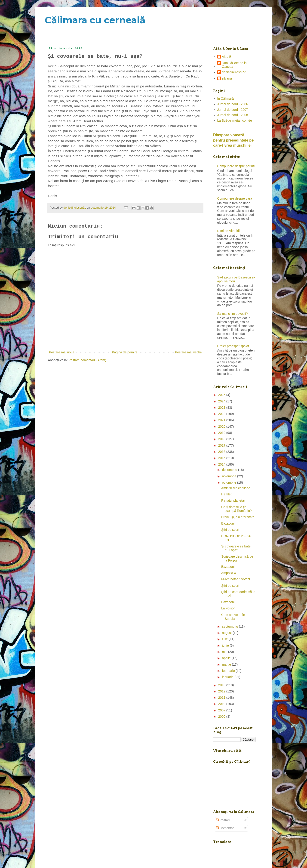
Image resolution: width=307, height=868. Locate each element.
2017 (222, 445)
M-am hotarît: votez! (236, 579)
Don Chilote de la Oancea (234, 65)
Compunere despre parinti (236, 166)
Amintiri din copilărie (236, 488)
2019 (222, 433)
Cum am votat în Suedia (233, 617)
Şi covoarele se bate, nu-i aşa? (236, 548)
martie (227, 664)
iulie (225, 639)
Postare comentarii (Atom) (87, 360)
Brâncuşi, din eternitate (238, 517)
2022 (222, 414)
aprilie (227, 658)
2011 (222, 698)
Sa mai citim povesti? (233, 314)
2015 (222, 458)
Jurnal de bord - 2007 (233, 110)
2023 (222, 408)
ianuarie (228, 677)
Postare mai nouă (62, 352)
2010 (222, 704)
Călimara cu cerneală (95, 20)
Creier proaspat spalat (233, 346)
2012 (222, 691)
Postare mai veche (188, 352)
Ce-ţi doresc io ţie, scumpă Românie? (236, 509)
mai (225, 652)
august (227, 633)
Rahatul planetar (233, 500)
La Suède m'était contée (235, 120)
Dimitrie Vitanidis (229, 231)
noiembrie (229, 476)
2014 (222, 464)
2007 (222, 710)
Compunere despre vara (235, 198)
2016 (222, 452)
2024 (222, 401)
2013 (222, 685)
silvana (227, 78)
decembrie (230, 470)
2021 (222, 420)
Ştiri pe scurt (230, 530)
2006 (222, 717)
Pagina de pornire (125, 352)
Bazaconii (228, 523)
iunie (226, 646)
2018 (222, 439)
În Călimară (226, 99)
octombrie (229, 482)
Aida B (227, 57)
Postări (223, 820)
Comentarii (226, 828)
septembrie (230, 627)
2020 (222, 426)
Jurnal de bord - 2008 (233, 115)
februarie (229, 671)
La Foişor (228, 608)
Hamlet (226, 494)
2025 (222, 395)
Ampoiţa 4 (229, 573)
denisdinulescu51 (234, 72)
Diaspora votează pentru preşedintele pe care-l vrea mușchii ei (233, 140)
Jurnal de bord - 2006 (233, 104)
